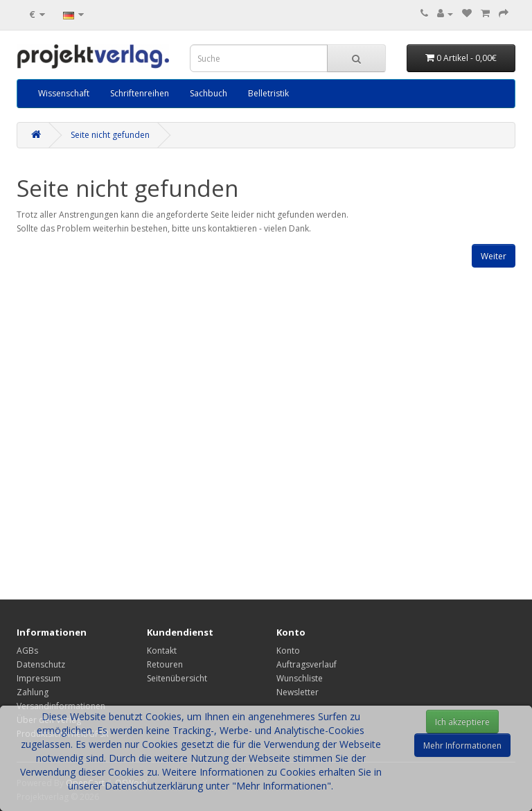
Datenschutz (41, 664)
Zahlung (33, 692)
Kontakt (162, 651)
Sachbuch (209, 93)
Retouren (165, 664)
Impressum (39, 678)
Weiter (494, 256)
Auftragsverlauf (307, 664)
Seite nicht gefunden (110, 135)
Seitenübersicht (177, 678)
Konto (288, 651)
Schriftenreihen (140, 93)
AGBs (27, 651)
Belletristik (268, 93)
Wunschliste (300, 678)
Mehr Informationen (462, 745)
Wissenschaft (64, 93)
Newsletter (298, 692)
